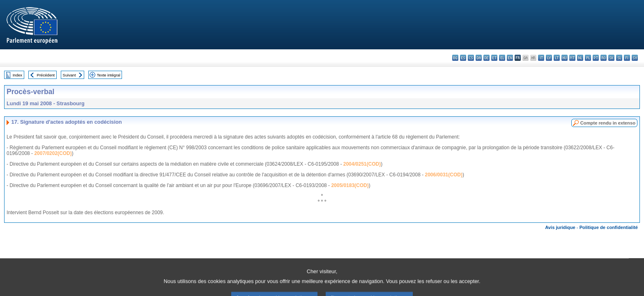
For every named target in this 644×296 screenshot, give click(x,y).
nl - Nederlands (580, 58)
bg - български (455, 58)
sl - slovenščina (619, 58)
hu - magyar (565, 58)
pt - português (596, 58)
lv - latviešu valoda (549, 58)
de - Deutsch (486, 58)
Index (17, 75)
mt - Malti (572, 58)
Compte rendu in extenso (608, 123)
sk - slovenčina (611, 58)
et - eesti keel (494, 58)
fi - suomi (627, 58)
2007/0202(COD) (53, 153)
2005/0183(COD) (350, 185)
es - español (463, 58)
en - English (510, 58)
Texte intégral (109, 75)
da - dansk (479, 58)
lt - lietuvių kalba (557, 58)
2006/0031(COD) (444, 175)
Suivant (69, 75)
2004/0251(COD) (362, 164)
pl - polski (588, 58)
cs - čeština (471, 58)
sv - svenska (635, 58)
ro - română (604, 58)
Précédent (46, 75)
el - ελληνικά (502, 58)
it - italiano (541, 58)
